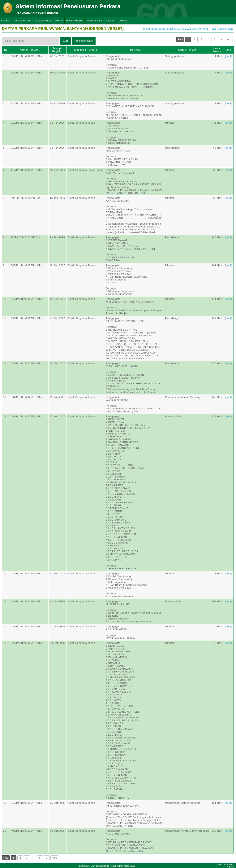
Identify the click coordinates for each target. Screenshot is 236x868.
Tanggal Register (57, 50)
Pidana (59, 21)
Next (229, 39)
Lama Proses (217, 50)
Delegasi (123, 21)
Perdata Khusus (43, 21)
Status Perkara (187, 50)
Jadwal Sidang (94, 21)
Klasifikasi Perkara (86, 50)
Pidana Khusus (75, 21)
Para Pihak (135, 50)
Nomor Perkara (29, 50)
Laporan (111, 21)
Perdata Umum (22, 21)
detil (228, 56)
